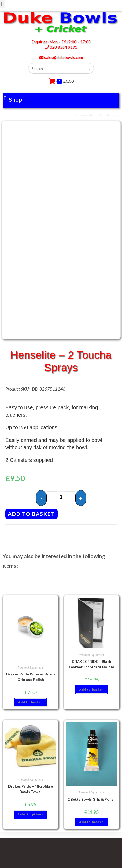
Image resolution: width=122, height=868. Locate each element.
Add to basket (31, 514)
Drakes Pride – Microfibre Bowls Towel (30, 789)
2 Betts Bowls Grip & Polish (91, 799)
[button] (13, 99)
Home (5, 115)
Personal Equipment (58, 115)
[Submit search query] (89, 68)
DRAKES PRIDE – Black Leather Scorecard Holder (92, 664)
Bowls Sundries (26, 115)
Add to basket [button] (30, 702)
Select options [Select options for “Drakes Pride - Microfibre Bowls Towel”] (30, 814)
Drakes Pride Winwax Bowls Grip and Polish (31, 677)
